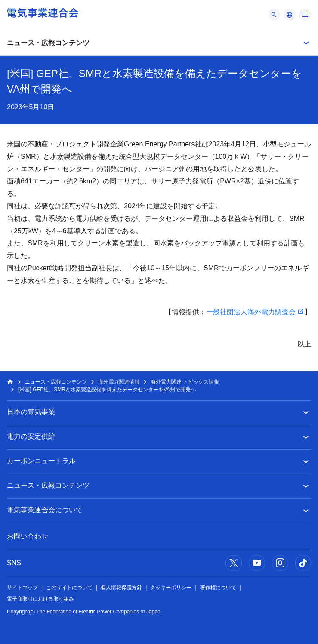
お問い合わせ (28, 536)
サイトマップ (22, 588)
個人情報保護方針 (121, 588)
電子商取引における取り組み (40, 599)
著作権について (218, 588)
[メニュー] (274, 15)
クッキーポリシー (171, 588)
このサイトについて (69, 588)
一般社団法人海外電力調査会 (251, 312)
